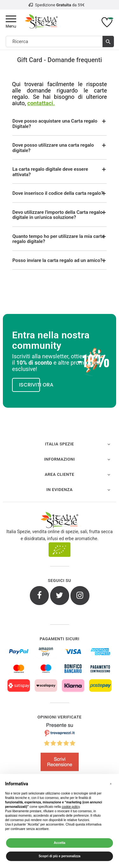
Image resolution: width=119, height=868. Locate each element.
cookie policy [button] (71, 807)
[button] (111, 784)
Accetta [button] (59, 843)
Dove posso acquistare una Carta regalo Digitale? (55, 124)
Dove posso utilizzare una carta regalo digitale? (53, 148)
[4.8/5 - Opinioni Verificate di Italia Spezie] (60, 748)
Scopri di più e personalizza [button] (60, 856)
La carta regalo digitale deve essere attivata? (50, 172)
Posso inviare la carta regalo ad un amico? (57, 260)
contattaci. (41, 103)
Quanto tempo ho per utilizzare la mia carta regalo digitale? (58, 239)
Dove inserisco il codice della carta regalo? (58, 193)
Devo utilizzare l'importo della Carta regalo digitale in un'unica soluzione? (58, 215)
